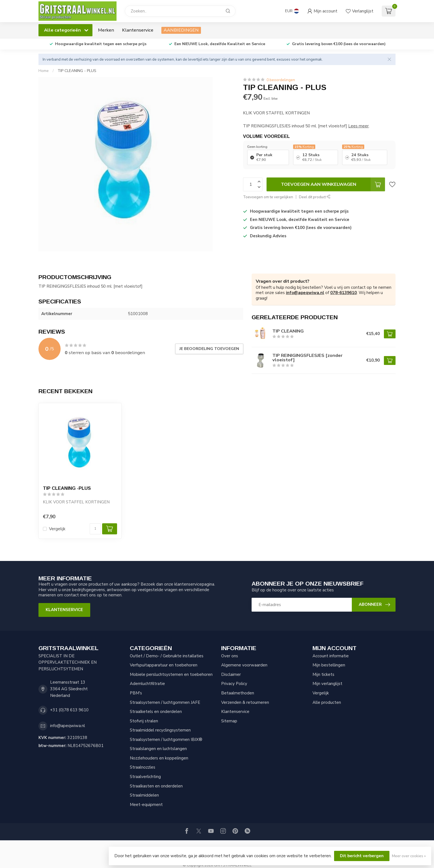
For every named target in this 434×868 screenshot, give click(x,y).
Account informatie (331, 656)
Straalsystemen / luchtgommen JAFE (165, 702)
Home (44, 71)
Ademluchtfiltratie (147, 684)
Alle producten (327, 702)
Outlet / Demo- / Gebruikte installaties (167, 656)
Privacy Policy (234, 684)
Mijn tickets (323, 674)
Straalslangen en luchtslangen (158, 749)
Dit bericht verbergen (362, 856)
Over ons (230, 656)
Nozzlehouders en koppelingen (159, 758)
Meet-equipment (146, 805)
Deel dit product (315, 197)
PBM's (136, 693)
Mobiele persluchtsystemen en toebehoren (171, 674)
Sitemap (229, 721)
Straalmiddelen (144, 795)
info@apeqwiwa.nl (305, 293)
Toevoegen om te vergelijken (268, 197)
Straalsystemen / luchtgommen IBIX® (166, 740)
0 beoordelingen (281, 80)
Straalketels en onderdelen (156, 712)
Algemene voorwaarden (244, 665)
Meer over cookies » (409, 856)
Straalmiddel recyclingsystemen (160, 730)
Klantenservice (138, 30)
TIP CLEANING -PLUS (67, 488)
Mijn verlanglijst (327, 684)
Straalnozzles (143, 767)
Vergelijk (57, 529)
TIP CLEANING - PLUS (77, 71)
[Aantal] (95, 529)
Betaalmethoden (238, 693)
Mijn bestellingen (329, 665)
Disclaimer (231, 674)
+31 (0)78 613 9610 (69, 710)
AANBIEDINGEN (181, 30)
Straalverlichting (145, 777)
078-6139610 (343, 293)
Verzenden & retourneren (245, 702)
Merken (106, 30)
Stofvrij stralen (144, 721)
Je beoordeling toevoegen (209, 349)
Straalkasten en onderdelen (156, 786)
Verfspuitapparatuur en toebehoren (164, 665)
